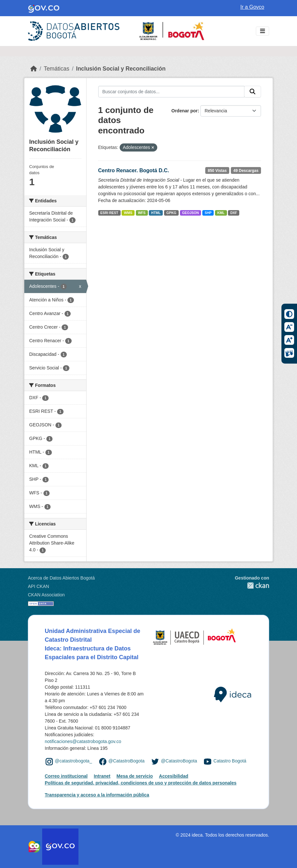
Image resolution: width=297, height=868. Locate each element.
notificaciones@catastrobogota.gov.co (83, 741)
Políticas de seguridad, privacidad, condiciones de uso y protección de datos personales (141, 783)
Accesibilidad (173, 776)
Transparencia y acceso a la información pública (97, 795)
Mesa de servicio (135, 776)
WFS (142, 213)
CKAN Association (46, 595)
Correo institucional (66, 776)
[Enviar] (253, 92)
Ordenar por (185, 111)
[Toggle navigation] (262, 31)
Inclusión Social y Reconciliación (121, 69)
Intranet (102, 776)
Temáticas (57, 69)
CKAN (252, 586)
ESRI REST (109, 213)
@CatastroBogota (126, 761)
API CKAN (38, 586)
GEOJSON (190, 213)
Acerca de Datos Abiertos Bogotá (61, 578)
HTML (156, 213)
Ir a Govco (252, 7)
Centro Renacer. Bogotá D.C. (134, 170)
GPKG (171, 213)
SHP (208, 213)
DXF (234, 213)
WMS (128, 213)
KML (221, 213)
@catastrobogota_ (73, 761)
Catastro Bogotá (230, 761)
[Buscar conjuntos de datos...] (172, 92)
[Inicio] (34, 69)
